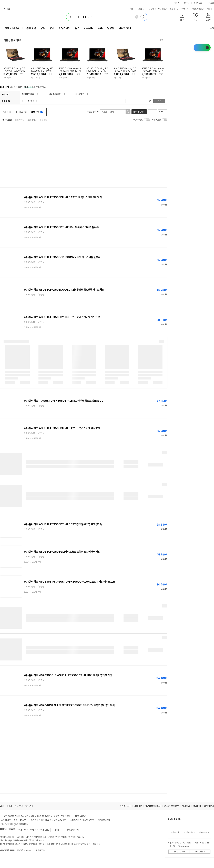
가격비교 (21, 112)
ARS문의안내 (200, 852)
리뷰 (100, 28)
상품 (43, 28)
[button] (182, 18)
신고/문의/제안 (189, 832)
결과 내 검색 (138, 112)
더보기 (210, 9)
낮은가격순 (20, 120)
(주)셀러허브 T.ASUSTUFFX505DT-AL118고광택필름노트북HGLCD (64, 401)
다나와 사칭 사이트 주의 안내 (19, 806)
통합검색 (31, 28)
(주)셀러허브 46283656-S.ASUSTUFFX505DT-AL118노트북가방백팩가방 (68, 675)
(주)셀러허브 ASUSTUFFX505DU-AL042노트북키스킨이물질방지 (62, 428)
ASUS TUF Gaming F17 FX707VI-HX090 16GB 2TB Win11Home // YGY (125, 70)
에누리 (177, 3)
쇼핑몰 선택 (92, 112)
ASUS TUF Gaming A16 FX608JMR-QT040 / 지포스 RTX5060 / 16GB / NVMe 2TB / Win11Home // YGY (153, 70)
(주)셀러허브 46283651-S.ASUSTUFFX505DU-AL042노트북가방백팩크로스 (70, 582)
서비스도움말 (204, 832)
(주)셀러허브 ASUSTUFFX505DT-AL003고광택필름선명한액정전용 (63, 524)
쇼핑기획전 (174, 9)
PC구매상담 (162, 9)
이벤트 (194, 9)
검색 (159, 101)
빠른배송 (31, 101)
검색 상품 (38, 112)
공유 (210, 28)
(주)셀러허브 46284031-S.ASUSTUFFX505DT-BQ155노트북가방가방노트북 (70, 705)
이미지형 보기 (155, 112)
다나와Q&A (125, 28)
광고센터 (197, 806)
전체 (6, 112)
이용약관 (138, 806)
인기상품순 (7, 120)
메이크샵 (210, 3)
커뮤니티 (185, 9)
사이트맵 (186, 806)
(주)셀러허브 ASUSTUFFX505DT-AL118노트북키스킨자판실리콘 (62, 227)
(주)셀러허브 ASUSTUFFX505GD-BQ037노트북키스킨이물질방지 (62, 257)
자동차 (133, 9)
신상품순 (43, 120)
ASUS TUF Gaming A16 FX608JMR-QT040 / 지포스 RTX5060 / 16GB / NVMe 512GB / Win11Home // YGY (97, 70)
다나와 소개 (126, 806)
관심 (43, 202)
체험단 (201, 9)
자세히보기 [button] (57, 830)
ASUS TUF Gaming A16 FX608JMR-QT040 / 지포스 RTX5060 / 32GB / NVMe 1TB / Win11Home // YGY (42, 70)
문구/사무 (80, 94)
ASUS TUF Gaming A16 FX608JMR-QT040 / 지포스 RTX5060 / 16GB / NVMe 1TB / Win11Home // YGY (70, 70)
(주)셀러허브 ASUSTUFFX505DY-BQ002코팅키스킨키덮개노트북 (62, 317)
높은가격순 (32, 120)
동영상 (111, 28)
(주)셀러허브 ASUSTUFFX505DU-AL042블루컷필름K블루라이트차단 (64, 290)
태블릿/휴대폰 (55, 94)
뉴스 (77, 28)
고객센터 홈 (175, 832)
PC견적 (151, 9)
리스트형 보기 (150, 112)
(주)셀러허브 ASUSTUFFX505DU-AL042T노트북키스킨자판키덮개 (63, 197)
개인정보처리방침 (153, 806)
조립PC (141, 9)
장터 (52, 28)
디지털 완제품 (28, 94)
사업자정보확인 (104, 820)
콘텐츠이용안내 (73, 830)
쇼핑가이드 (65, 28)
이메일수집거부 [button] (179, 852)
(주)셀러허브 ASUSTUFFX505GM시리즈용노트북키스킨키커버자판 (62, 552)
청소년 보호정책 (171, 806)
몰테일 (187, 3)
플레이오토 (198, 3)
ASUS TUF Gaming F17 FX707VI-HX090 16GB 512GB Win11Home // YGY (14, 70)
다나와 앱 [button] (6, 9)
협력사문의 (209, 806)
